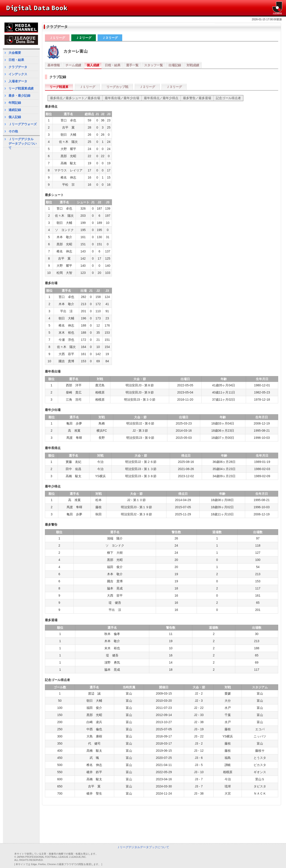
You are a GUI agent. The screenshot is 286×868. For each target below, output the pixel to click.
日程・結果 (113, 65)
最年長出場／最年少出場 (122, 98)
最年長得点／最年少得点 (161, 98)
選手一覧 (132, 65)
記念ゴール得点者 (228, 98)
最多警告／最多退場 (197, 98)
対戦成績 (193, 65)
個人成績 (93, 65)
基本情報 (54, 65)
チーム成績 (73, 65)
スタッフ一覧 (154, 65)
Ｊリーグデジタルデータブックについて (23, 142)
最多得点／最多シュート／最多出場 (75, 98)
